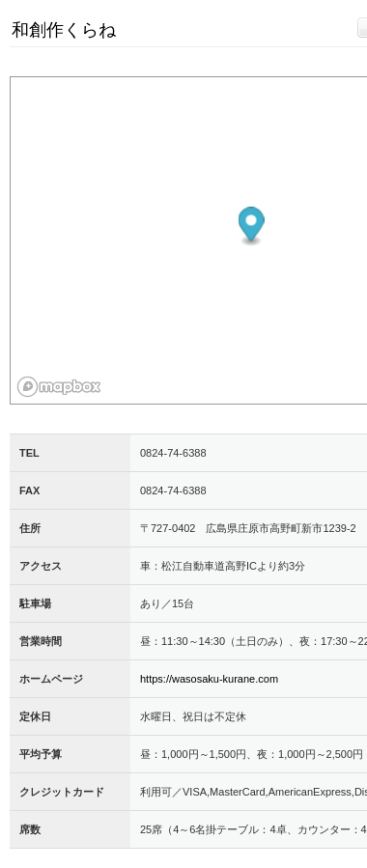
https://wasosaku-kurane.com (209, 679)
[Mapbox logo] (59, 387)
